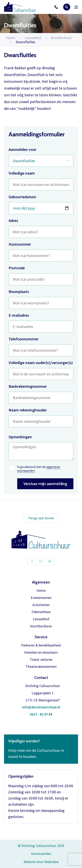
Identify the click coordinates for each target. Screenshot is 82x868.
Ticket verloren (41, 660)
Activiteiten (41, 605)
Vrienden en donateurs (41, 653)
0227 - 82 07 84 (41, 714)
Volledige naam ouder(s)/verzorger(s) (41, 363)
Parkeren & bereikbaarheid (41, 645)
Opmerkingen (20, 437)
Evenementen (41, 598)
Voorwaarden (41, 854)
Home (11, 38)
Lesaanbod (41, 619)
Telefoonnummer (24, 339)
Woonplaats (19, 291)
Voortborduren (41, 626)
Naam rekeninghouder (28, 410)
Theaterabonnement (41, 667)
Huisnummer (20, 244)
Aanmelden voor (22, 149)
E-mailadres (19, 315)
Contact (41, 678)
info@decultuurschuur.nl (41, 707)
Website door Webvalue (41, 862)
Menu (76, 7)
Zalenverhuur (41, 612)
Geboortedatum (22, 197)
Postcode (17, 268)
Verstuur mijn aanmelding (45, 484)
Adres (13, 220)
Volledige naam (22, 173)
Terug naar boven (41, 518)
